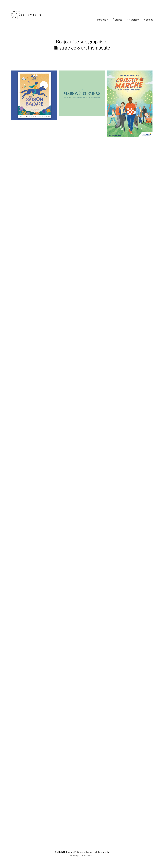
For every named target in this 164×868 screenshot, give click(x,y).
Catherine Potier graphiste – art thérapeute (86, 852)
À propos (117, 20)
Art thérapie (133, 20)
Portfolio (102, 20)
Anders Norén (87, 856)
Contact (148, 20)
